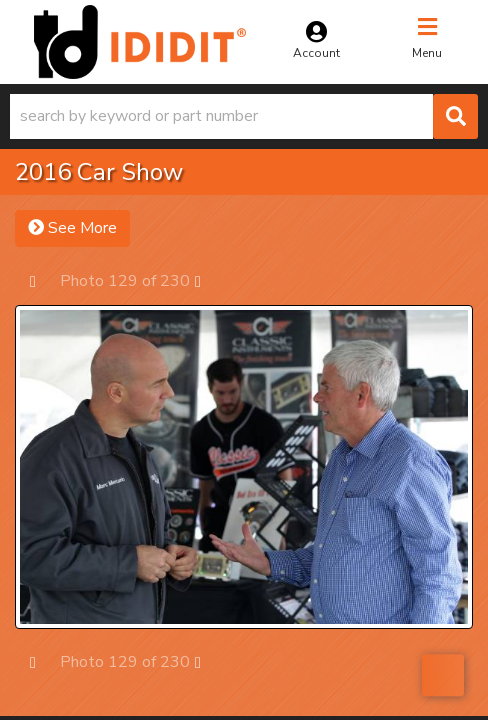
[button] (244, 116)
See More (72, 228)
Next (207, 280)
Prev (42, 280)
